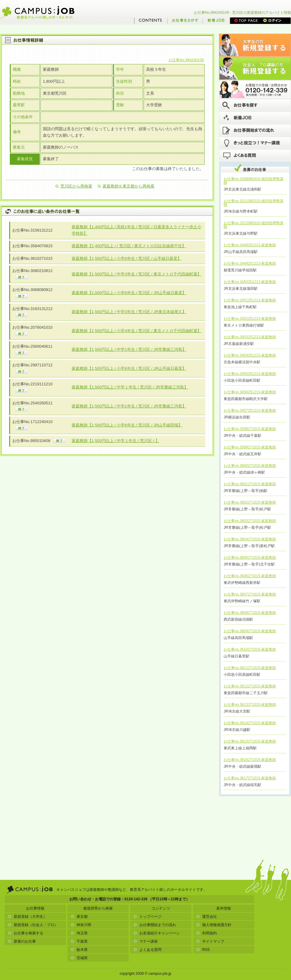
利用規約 (206, 933)
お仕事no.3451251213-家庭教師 (250, 300)
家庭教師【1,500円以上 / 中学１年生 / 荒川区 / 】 (115, 441)
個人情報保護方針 (214, 925)
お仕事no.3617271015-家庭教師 (250, 778)
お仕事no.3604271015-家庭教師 (250, 539)
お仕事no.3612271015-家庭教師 (250, 686)
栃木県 (79, 950)
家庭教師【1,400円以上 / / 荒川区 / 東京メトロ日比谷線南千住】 (129, 246)
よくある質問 (147, 950)
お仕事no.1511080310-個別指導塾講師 (253, 203)
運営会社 (206, 917)
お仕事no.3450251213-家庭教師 (250, 282)
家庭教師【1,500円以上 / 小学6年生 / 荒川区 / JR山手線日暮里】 (129, 293)
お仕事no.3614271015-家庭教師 (250, 723)
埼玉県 (79, 933)
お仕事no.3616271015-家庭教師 (250, 760)
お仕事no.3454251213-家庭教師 (250, 355)
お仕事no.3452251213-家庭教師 (250, 319)
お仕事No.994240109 (186, 60)
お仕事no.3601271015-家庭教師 (250, 484)
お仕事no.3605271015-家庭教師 (250, 558)
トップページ (147, 917)
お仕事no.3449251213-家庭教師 (250, 263)
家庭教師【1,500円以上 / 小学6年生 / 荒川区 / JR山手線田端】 (127, 425)
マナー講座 (145, 941)
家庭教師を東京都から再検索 (126, 186)
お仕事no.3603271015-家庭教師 (250, 521)
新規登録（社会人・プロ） (33, 925)
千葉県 (79, 941)
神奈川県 (81, 925)
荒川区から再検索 (74, 186)
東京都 (79, 917)
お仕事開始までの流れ (155, 925)
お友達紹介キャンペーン (157, 933)
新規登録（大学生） (27, 917)
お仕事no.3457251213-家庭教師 (250, 411)
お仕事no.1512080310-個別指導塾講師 (253, 225)
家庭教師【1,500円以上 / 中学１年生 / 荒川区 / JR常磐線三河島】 (130, 387)
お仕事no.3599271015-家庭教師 (250, 447)
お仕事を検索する (25, 933)
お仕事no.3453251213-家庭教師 (250, 337)
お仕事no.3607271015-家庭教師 (250, 594)
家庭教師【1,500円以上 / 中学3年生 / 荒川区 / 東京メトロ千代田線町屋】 (136, 274)
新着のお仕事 (22, 941)
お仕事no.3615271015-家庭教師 (250, 741)
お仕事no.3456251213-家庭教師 (250, 392)
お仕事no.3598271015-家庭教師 (250, 429)
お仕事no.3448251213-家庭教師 (250, 245)
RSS (203, 950)
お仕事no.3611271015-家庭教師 (250, 668)
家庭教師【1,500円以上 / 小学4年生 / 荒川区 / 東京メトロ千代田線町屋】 (136, 331)
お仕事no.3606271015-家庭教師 (250, 576)
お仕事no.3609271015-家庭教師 (250, 631)
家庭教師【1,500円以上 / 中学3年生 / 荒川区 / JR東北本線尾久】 (129, 312)
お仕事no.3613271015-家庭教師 (250, 705)
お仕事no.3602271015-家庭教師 (250, 502)
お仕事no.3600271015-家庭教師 (250, 466)
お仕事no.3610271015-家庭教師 (250, 649)
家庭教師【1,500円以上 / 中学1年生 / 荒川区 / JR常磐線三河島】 (129, 349)
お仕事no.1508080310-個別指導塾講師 (253, 181)
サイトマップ (210, 941)
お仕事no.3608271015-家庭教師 (250, 613)
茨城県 (79, 958)
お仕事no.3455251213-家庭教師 (250, 374)
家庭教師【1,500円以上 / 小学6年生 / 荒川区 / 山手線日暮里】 (127, 258)
